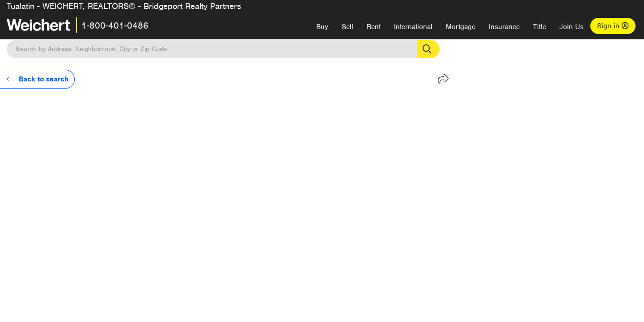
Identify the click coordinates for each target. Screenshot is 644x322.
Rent (374, 27)
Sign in (613, 26)
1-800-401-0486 (115, 25)
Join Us (572, 27)
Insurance (504, 27)
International (413, 27)
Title (540, 27)
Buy (322, 27)
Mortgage (461, 27)
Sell (347, 27)
